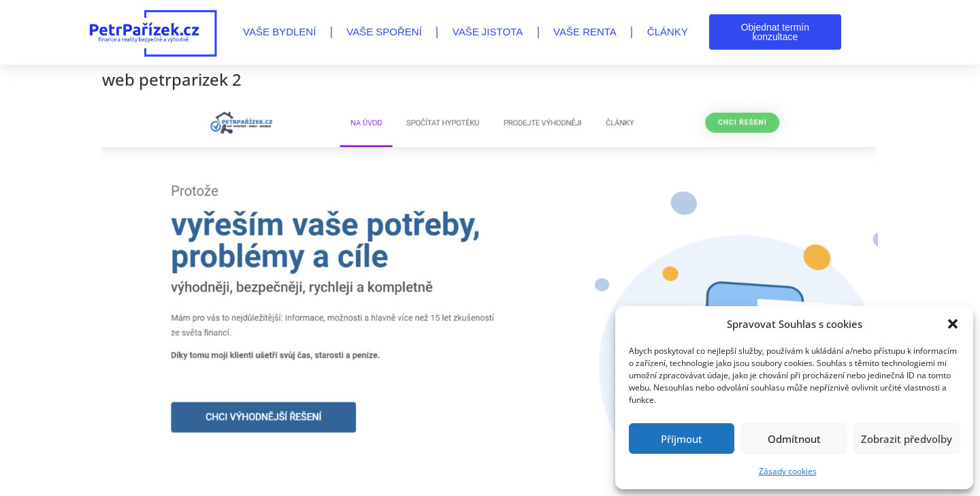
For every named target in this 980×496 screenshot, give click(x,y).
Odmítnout (794, 439)
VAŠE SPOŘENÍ (384, 32)
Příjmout (682, 439)
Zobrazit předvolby (906, 439)
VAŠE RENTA (585, 32)
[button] (953, 324)
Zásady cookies (788, 471)
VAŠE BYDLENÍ (279, 32)
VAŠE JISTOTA (488, 32)
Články (668, 32)
